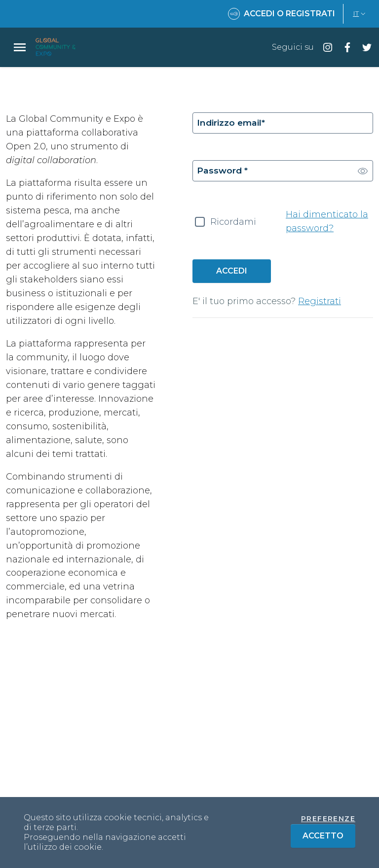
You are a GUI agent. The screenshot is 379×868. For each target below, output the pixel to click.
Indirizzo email (232, 123)
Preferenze (328, 819)
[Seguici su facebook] (343, 47)
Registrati (320, 303)
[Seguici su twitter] (363, 47)
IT (360, 14)
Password (223, 172)
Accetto (329, 835)
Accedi (232, 273)
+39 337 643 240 (333, 788)
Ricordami (233, 224)
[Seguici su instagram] (324, 47)
